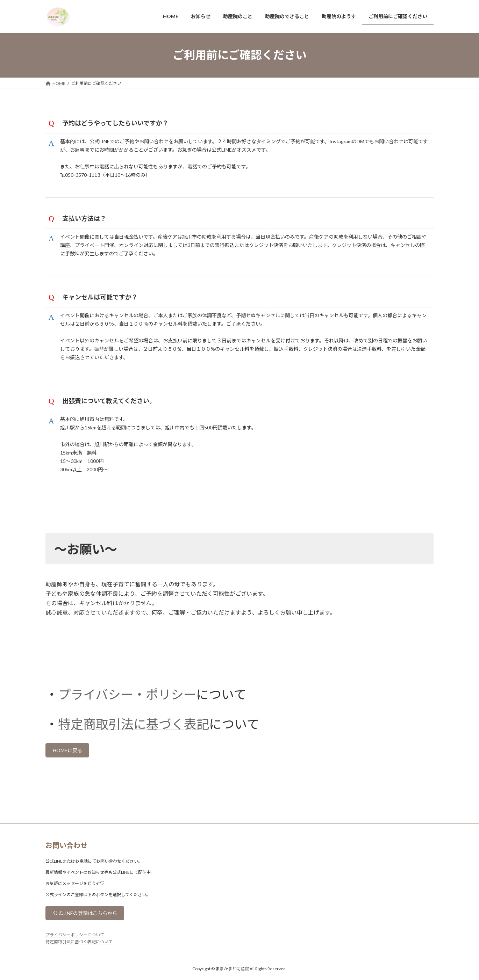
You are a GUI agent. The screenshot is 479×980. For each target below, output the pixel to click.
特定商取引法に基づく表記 (134, 749)
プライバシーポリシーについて (75, 964)
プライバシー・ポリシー (127, 719)
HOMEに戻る (71, 776)
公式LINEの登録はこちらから (90, 941)
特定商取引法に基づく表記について (79, 971)
